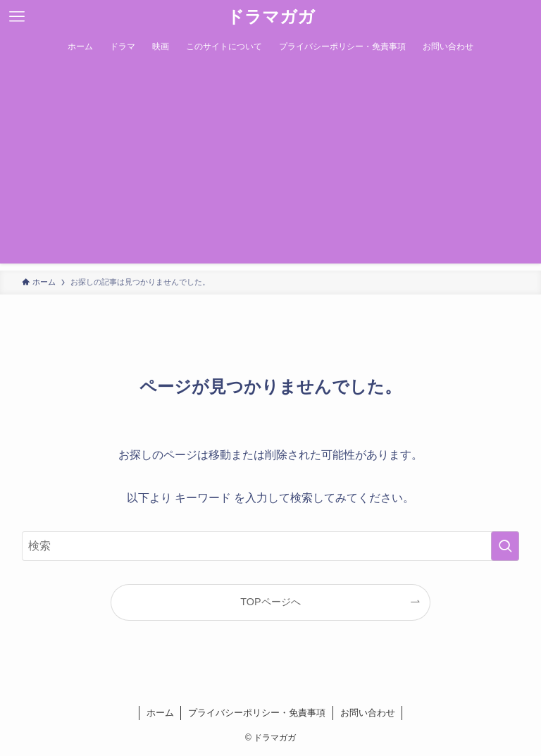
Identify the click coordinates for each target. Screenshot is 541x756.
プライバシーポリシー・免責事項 (257, 713)
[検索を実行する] (505, 546)
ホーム (160, 713)
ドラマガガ (271, 17)
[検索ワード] (271, 546)
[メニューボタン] (17, 17)
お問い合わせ (368, 713)
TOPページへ (270, 602)
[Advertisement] (270, 165)
